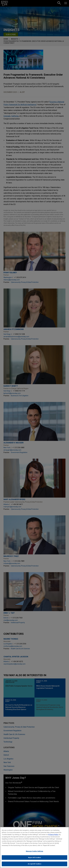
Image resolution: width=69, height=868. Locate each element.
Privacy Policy (53, 835)
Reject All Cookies (34, 858)
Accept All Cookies (34, 864)
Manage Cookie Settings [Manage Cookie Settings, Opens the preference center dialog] (34, 851)
